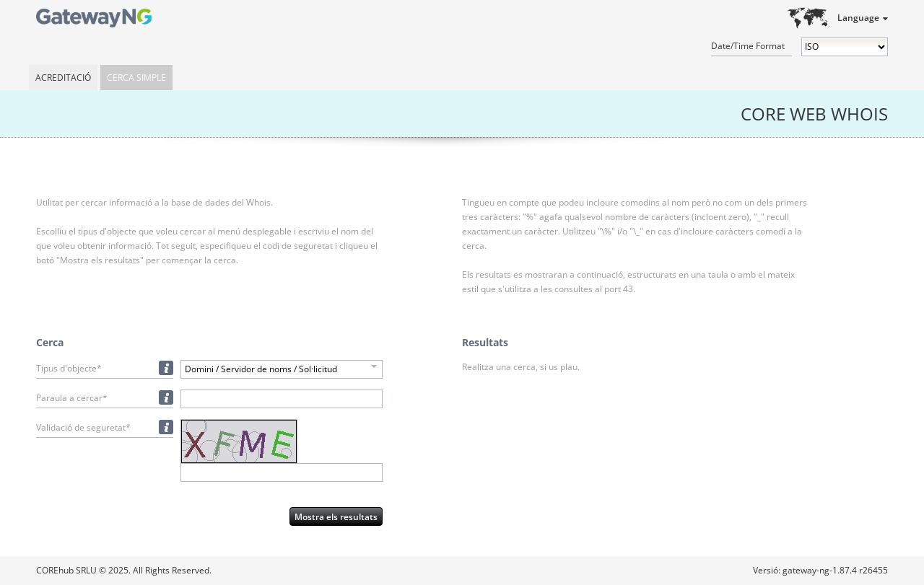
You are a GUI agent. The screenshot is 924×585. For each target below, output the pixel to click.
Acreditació (63, 78)
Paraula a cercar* (72, 398)
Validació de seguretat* (83, 427)
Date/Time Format (748, 46)
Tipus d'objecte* (69, 368)
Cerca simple (136, 78)
